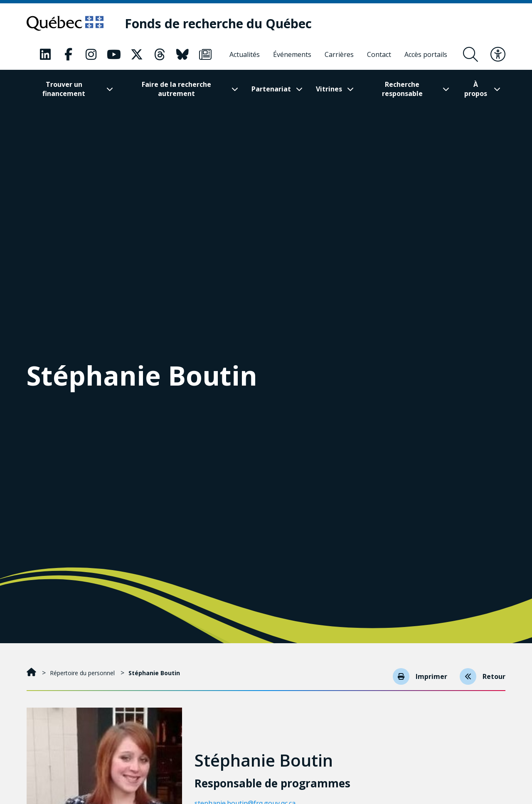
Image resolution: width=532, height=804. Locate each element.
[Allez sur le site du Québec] (65, 23)
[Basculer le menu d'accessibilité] (498, 54)
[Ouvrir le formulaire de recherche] (470, 54)
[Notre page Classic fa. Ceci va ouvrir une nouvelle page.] (45, 54)
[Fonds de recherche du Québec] (218, 23)
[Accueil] (32, 673)
